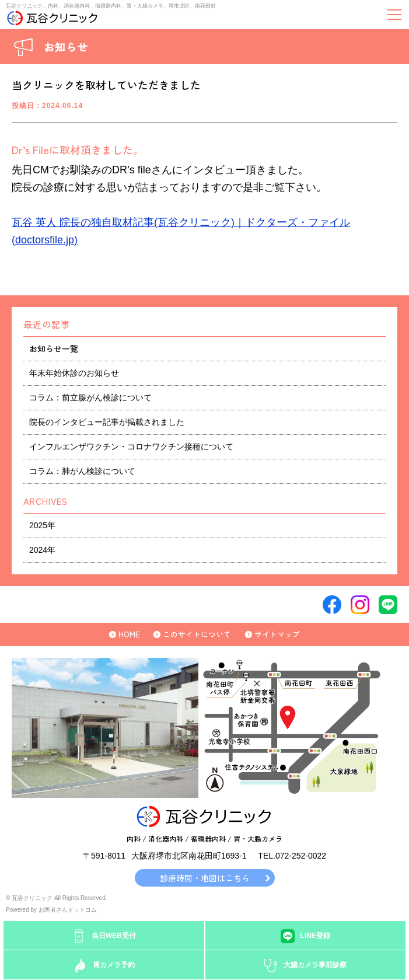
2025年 (42, 525)
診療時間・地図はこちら (205, 878)
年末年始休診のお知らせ (74, 373)
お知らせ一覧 (54, 348)
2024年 (42, 550)
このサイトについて (197, 634)
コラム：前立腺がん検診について (90, 397)
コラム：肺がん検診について (82, 471)
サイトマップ (277, 634)
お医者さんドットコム (68, 910)
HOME (129, 634)
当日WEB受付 (114, 936)
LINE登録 (315, 936)
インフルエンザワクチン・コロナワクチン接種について (131, 447)
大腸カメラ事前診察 (315, 965)
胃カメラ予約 (114, 965)
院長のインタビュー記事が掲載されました (107, 422)
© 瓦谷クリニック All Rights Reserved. (57, 898)
